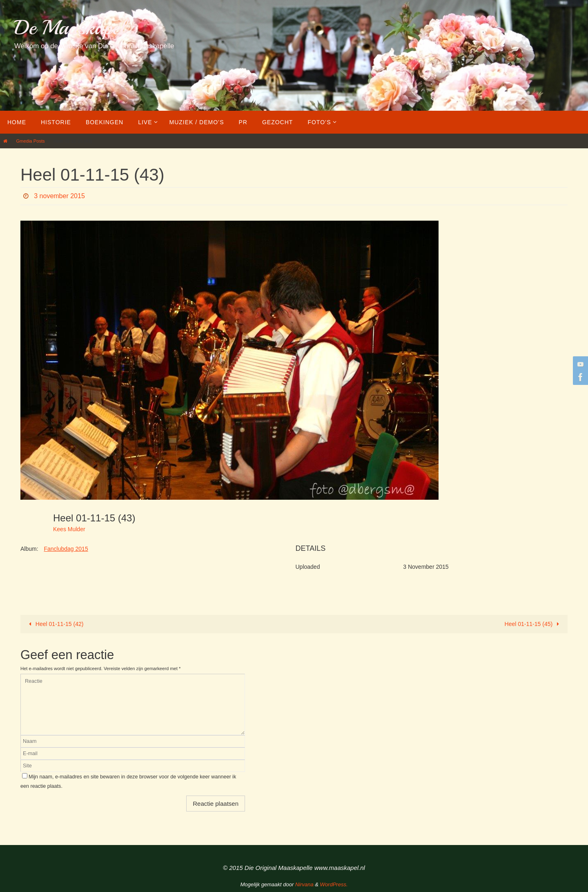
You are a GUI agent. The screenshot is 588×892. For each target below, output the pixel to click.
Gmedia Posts (30, 141)
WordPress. (334, 884)
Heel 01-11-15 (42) (55, 624)
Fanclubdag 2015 (66, 549)
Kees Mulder (69, 529)
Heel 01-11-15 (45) (533, 624)
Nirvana (304, 884)
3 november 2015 (59, 196)
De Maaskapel (70, 28)
